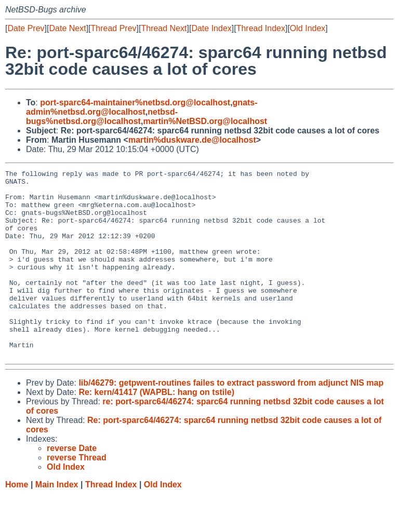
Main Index (57, 522)
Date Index (211, 28)
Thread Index (261, 28)
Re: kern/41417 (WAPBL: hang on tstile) (156, 429)
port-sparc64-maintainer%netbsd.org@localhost (135, 103)
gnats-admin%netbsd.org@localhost (142, 107)
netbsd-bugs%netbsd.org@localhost (102, 117)
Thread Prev (114, 28)
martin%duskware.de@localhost (192, 140)
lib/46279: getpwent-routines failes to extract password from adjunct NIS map (231, 420)
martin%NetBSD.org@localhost (205, 121)
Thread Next (164, 28)
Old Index (308, 28)
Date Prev (26, 28)
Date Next (67, 28)
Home (17, 522)
